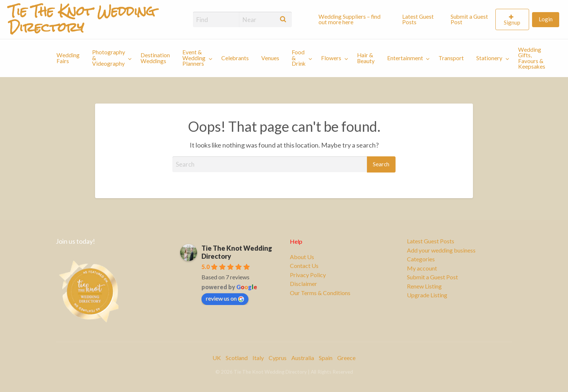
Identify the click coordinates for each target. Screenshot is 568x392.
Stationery (489, 58)
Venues (270, 58)
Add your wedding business (441, 250)
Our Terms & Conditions (320, 293)
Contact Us (304, 266)
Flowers (331, 58)
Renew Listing (424, 286)
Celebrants (235, 58)
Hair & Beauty (366, 58)
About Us (302, 257)
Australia (303, 358)
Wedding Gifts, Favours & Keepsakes (532, 58)
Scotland (237, 358)
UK (217, 358)
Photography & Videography (109, 58)
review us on (225, 298)
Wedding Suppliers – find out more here (349, 19)
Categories (421, 259)
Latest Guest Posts (418, 19)
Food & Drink (299, 58)
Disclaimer (303, 284)
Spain (326, 358)
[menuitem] (354, 19)
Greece (346, 358)
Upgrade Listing (427, 295)
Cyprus (278, 358)
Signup (512, 22)
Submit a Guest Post (469, 19)
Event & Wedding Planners (194, 58)
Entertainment (405, 58)
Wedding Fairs (68, 58)
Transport (451, 58)
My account (422, 268)
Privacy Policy (308, 275)
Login (546, 19)
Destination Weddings (155, 58)
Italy (258, 358)
